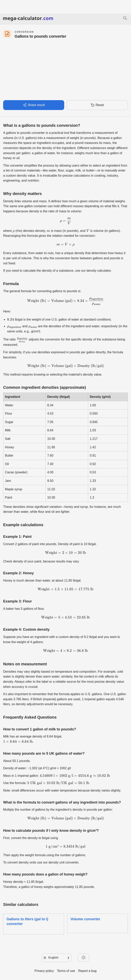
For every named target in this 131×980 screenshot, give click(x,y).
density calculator (99, 271)
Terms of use (66, 971)
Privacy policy (44, 971)
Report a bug (87, 971)
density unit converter (63, 862)
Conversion (24, 32)
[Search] (125, 19)
